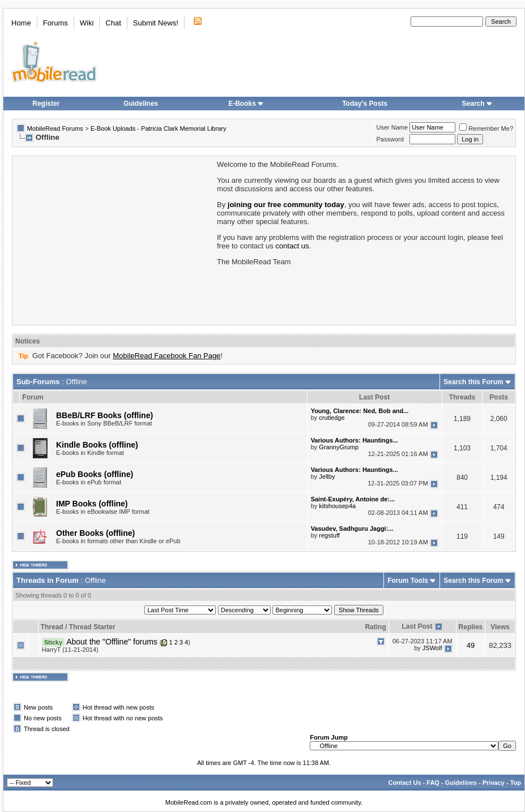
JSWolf (432, 648)
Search (477, 104)
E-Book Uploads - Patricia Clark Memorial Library (159, 128)
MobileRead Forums (55, 128)
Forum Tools (408, 581)
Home (21, 23)
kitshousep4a (337, 506)
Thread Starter (92, 627)
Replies (471, 627)
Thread (52, 627)
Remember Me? (486, 128)
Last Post (417, 626)
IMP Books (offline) (92, 504)
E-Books (246, 104)
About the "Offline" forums (112, 642)
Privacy (494, 783)
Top (516, 783)
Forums (56, 23)
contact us (292, 246)
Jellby (327, 476)
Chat (113, 23)
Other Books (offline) (95, 533)
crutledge (332, 418)
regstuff (329, 535)
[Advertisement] (114, 239)
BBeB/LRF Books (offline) (104, 415)
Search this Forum (473, 382)
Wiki (87, 23)
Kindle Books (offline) (97, 445)
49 (471, 645)
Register (46, 104)
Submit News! (156, 23)
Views (500, 627)
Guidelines (141, 104)
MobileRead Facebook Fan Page (167, 356)
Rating (375, 627)
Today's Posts (365, 104)
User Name (392, 127)
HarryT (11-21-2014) (70, 650)
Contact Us (404, 783)
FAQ (433, 783)
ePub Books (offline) (95, 474)
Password (390, 139)
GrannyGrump (339, 447)
